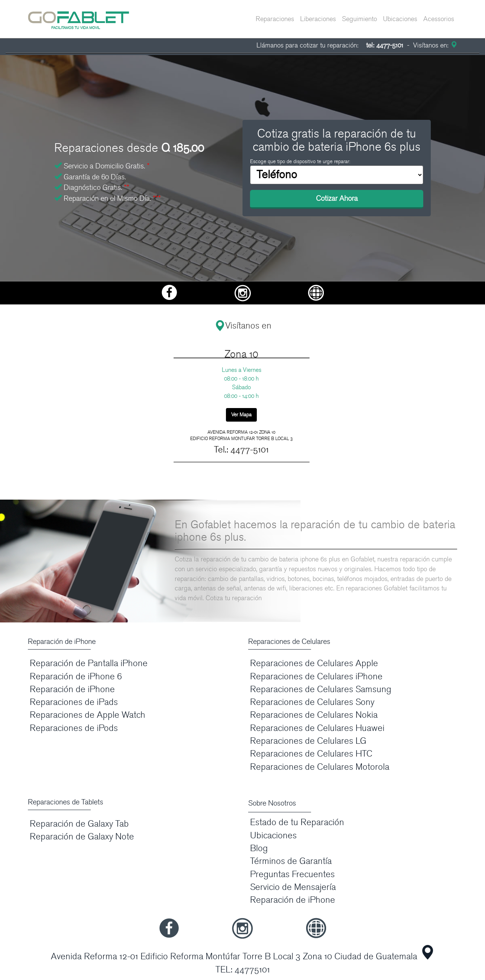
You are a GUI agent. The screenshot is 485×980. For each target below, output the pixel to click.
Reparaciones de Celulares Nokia (314, 715)
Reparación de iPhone (72, 689)
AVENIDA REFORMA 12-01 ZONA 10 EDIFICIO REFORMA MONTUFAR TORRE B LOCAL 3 (241, 435)
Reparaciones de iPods (74, 728)
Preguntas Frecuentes (292, 874)
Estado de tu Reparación (297, 822)
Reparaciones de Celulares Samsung (321, 689)
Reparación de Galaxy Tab (79, 824)
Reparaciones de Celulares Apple (314, 663)
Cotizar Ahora (337, 199)
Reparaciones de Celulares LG (308, 741)
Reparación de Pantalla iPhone (89, 663)
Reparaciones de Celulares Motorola (320, 767)
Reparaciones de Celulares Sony (312, 702)
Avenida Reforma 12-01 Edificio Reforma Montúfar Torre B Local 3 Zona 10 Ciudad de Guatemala (234, 956)
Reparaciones (275, 19)
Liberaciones (318, 19)
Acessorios (439, 19)
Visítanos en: (434, 45)
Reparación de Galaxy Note (82, 837)
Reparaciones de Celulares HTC (311, 754)
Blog (259, 848)
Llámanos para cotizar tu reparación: (330, 45)
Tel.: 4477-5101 (241, 450)
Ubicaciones (400, 19)
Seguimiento (359, 19)
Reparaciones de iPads (74, 702)
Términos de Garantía (291, 861)
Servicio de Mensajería (293, 887)
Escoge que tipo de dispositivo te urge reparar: (300, 161)
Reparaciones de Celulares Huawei (317, 728)
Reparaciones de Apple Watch (88, 715)
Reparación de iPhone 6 (76, 677)
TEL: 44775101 (243, 970)
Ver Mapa (241, 415)
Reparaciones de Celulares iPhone (316, 677)
